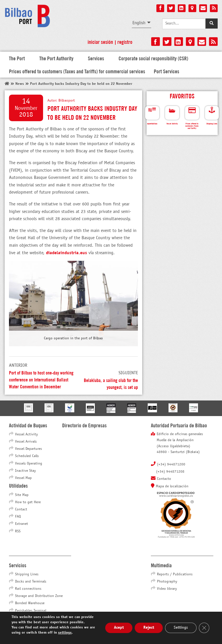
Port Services (166, 71)
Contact (21, 510)
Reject (149, 628)
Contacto (164, 479)
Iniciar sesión (100, 42)
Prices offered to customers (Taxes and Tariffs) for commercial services (77, 71)
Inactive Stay (25, 471)
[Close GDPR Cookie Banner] (204, 628)
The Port (17, 58)
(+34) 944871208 (170, 472)
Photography (167, 582)
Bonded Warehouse (30, 603)
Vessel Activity (26, 435)
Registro (125, 42)
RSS (18, 531)
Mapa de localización (172, 486)
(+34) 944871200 (171, 465)
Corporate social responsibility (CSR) (153, 58)
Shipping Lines (27, 574)
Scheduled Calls (27, 456)
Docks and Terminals (31, 582)
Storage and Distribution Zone (39, 596)
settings (65, 633)
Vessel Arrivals (26, 442)
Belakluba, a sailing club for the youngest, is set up (111, 383)
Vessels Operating (29, 464)
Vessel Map (23, 478)
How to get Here (28, 502)
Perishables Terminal (31, 611)
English (139, 23)
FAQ (18, 517)
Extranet (22, 524)
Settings (181, 628)
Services (96, 58)
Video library (167, 589)
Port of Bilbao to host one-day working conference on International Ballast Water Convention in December (41, 379)
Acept (119, 628)
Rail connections (28, 589)
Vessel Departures (28, 449)
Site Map (22, 495)
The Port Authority (56, 58)
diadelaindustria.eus (66, 253)
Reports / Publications (175, 574)
